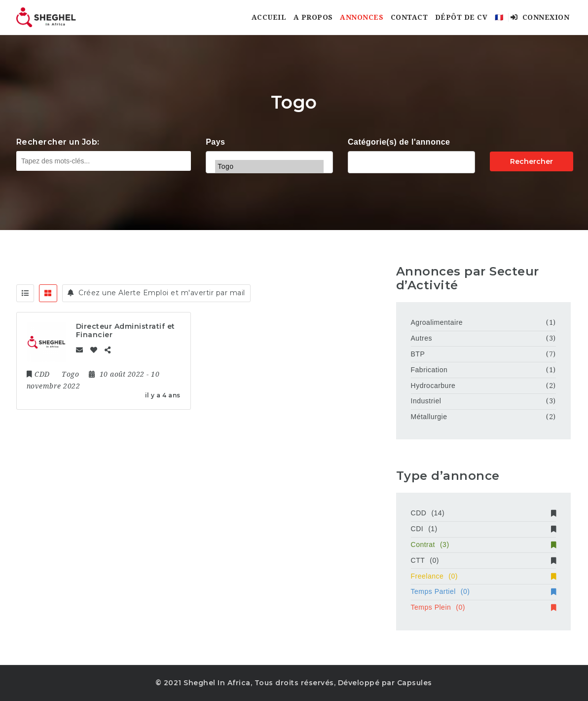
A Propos (313, 17)
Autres (422, 338)
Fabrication (429, 370)
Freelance (483, 576)
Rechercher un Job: (58, 142)
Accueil (269, 17)
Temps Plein (483, 607)
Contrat (483, 545)
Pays (215, 142)
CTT (483, 560)
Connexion (540, 17)
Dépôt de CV (461, 17)
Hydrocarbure (433, 386)
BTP (418, 354)
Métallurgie (429, 417)
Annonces (362, 17)
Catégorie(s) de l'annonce (399, 142)
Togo (269, 166)
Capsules (415, 683)
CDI (483, 529)
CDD (483, 513)
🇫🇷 (499, 17)
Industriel (426, 401)
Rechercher (532, 161)
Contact (409, 17)
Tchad (269, 154)
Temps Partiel (483, 591)
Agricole (411, 161)
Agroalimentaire (437, 322)
